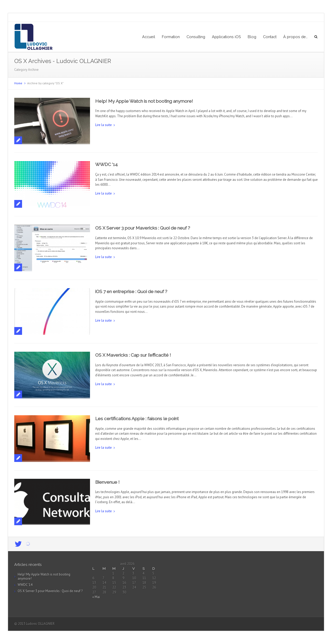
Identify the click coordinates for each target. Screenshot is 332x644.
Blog (252, 37)
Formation (171, 37)
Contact (270, 37)
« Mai (96, 597)
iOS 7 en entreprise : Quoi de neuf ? (131, 292)
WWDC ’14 (106, 164)
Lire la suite (103, 125)
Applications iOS (226, 37)
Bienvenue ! (107, 482)
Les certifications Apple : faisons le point (137, 419)
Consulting (196, 37)
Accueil (149, 37)
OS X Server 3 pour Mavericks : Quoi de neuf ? (143, 228)
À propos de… (295, 37)
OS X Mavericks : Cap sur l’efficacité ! (133, 355)
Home (18, 83)
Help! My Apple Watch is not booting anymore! (144, 101)
